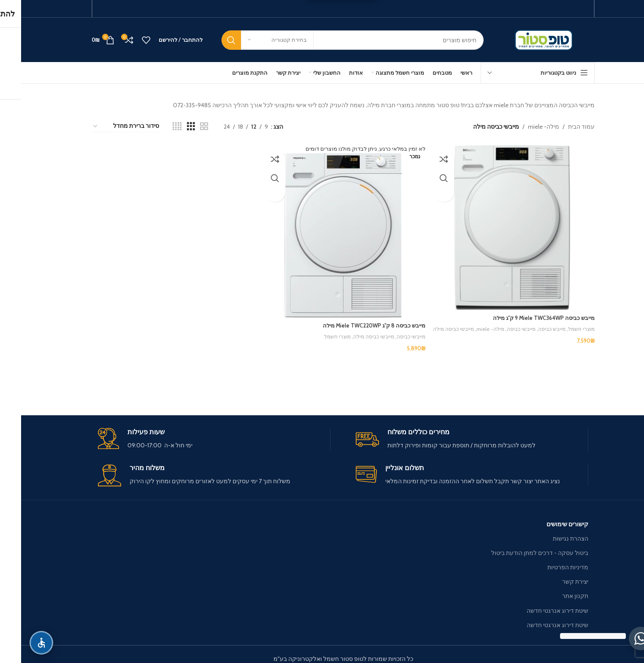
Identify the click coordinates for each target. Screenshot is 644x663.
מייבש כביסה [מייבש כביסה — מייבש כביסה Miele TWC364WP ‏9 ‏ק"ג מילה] (528, 326)
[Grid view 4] (156, 126)
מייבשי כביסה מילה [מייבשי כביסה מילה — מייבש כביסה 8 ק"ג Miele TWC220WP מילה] (348, 334)
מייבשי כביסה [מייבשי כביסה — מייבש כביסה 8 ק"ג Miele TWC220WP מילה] (388, 334)
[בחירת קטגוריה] (256, 40)
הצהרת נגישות (549, 539)
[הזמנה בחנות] (105, 126)
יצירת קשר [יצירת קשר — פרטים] (554, 582)
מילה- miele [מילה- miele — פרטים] (522, 127)
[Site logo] (524, 39)
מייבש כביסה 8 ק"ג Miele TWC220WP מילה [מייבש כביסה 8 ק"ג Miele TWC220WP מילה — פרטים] (348, 323)
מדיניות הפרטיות (547, 567)
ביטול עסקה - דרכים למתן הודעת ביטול (519, 553)
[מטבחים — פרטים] (421, 73)
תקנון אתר (554, 596)
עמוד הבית (560, 127)
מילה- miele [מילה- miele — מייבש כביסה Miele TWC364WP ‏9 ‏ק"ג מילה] (462, 326)
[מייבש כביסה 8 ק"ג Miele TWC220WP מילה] (322, 230)
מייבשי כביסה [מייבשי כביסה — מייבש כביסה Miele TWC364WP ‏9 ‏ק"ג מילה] (495, 326)
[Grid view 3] (170, 126)
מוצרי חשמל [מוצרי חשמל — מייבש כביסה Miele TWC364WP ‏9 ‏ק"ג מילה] (559, 326)
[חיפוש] (331, 40)
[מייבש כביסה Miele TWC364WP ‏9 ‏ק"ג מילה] (492, 226)
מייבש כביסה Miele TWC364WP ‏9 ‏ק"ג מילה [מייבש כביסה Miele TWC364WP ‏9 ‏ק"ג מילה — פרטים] (519, 315)
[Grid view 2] (183, 126)
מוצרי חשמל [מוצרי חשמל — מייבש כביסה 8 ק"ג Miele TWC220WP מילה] (309, 334)
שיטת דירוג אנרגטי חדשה (536, 611)
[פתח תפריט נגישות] (20, 643)
